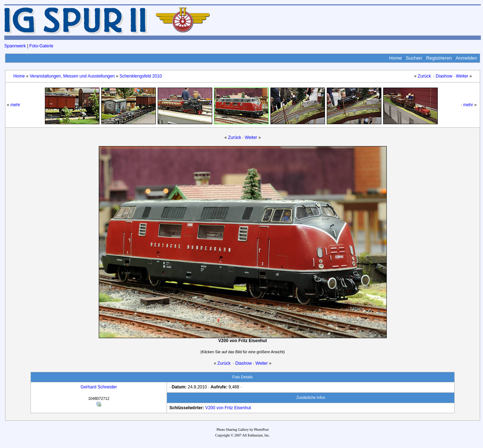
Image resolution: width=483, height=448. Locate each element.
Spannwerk (15, 46)
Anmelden (466, 58)
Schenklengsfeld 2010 (141, 76)
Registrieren (439, 58)
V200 (210, 408)
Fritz (229, 408)
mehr (15, 105)
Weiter (462, 76)
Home (395, 58)
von (220, 408)
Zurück (424, 76)
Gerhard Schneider (99, 387)
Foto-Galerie (41, 46)
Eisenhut (243, 408)
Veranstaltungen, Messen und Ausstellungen (72, 76)
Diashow (444, 76)
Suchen (414, 58)
